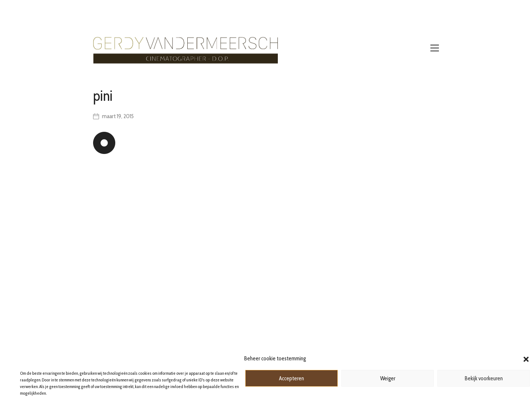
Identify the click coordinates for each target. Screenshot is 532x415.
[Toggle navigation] (435, 48)
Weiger (388, 378)
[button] (526, 359)
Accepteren (291, 378)
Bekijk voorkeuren (484, 378)
